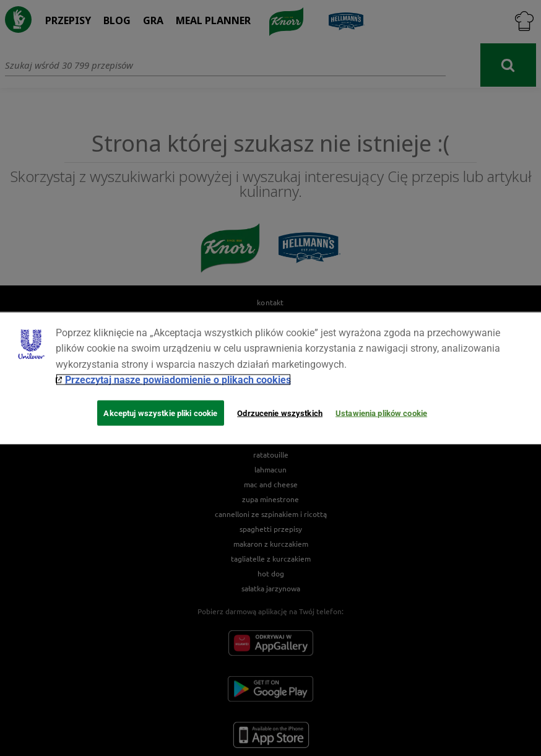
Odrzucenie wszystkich (280, 413)
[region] (270, 378)
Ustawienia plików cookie (381, 413)
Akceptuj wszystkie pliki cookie (160, 413)
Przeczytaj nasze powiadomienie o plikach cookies (178, 380)
